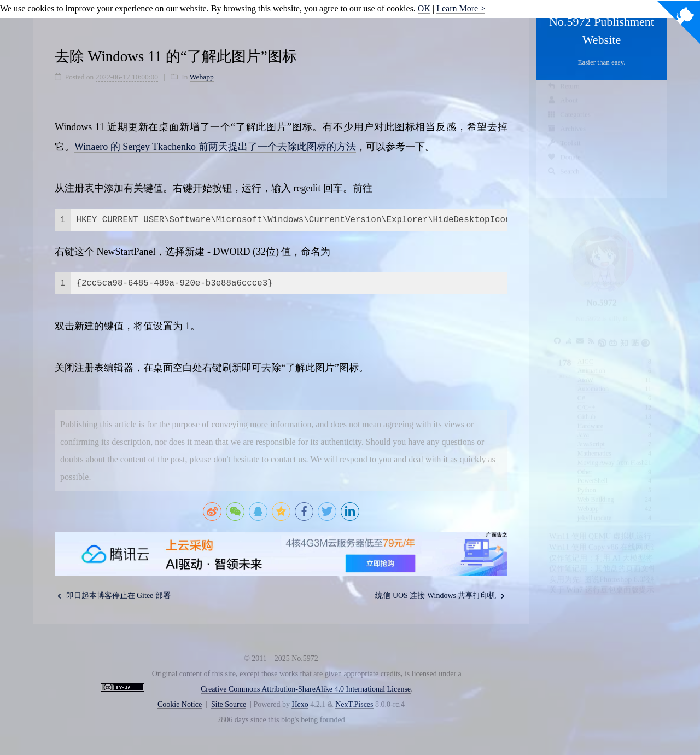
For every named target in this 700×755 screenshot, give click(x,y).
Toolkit (564, 153)
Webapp (588, 498)
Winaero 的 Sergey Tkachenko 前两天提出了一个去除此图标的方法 (215, 147)
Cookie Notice (180, 704)
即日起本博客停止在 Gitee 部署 (114, 596)
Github (587, 406)
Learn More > (461, 8)
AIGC (585, 351)
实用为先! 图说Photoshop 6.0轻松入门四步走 (623, 569)
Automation (593, 379)
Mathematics (594, 443)
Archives (566, 139)
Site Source (229, 704)
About (562, 110)
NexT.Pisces (354, 704)
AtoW (585, 370)
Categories (569, 124)
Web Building (596, 489)
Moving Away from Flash (611, 452)
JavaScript (591, 434)
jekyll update (594, 508)
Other (585, 462)
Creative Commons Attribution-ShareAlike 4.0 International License (306, 689)
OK (424, 8)
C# (581, 388)
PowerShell (593, 471)
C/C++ (587, 397)
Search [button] (563, 181)
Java (583, 425)
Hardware (590, 416)
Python (587, 480)
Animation (591, 361)
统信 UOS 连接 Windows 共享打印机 (440, 596)
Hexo (300, 704)
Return (563, 96)
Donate (564, 167)
